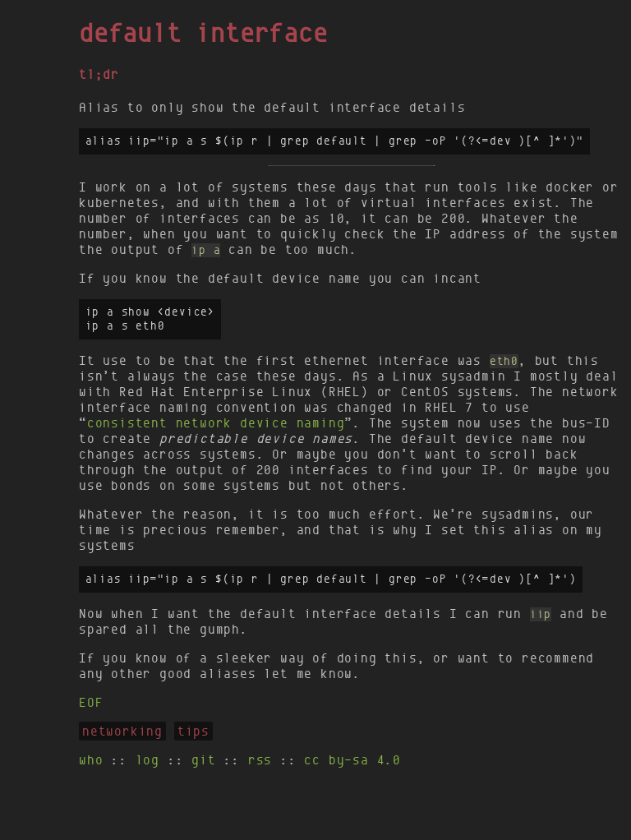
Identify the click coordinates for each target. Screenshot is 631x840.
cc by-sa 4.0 (352, 760)
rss (260, 760)
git (203, 760)
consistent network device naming (216, 423)
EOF (91, 702)
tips (193, 731)
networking (122, 731)
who (91, 760)
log (147, 760)
